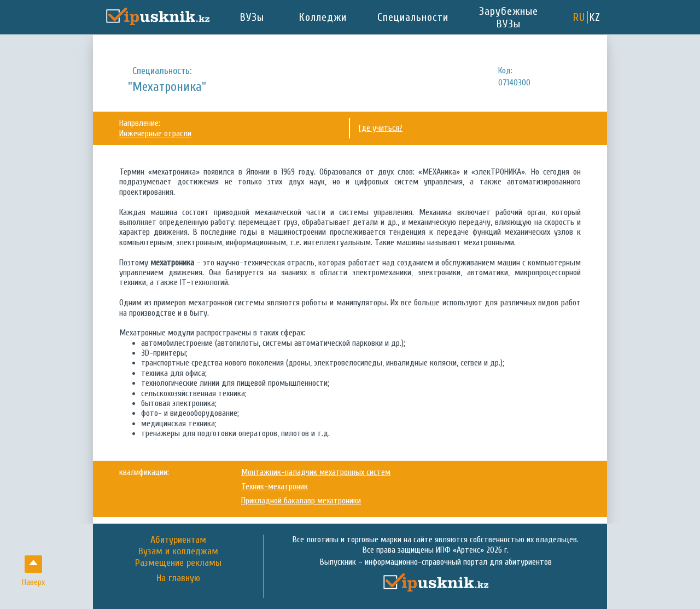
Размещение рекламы (178, 563)
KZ (595, 17)
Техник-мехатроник (275, 486)
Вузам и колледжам (178, 551)
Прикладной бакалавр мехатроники (301, 501)
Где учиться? (381, 128)
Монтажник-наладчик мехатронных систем (316, 472)
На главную (178, 578)
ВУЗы (252, 17)
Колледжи (323, 17)
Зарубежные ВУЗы (509, 18)
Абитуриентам (178, 540)
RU (579, 17)
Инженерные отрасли (155, 134)
